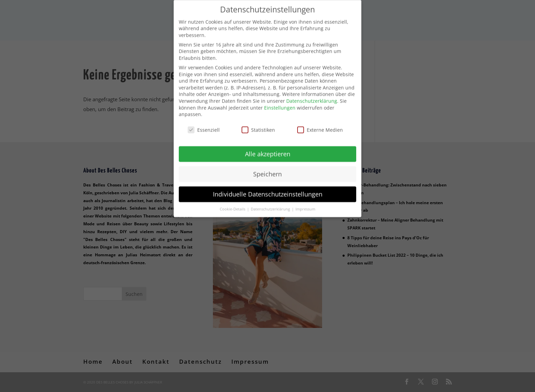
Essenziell (204, 125)
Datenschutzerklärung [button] (271, 205)
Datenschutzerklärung (312, 96)
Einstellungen (280, 103)
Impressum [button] (305, 205)
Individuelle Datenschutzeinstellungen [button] (268, 190)
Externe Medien (320, 125)
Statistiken (258, 125)
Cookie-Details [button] (233, 205)
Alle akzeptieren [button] (268, 149)
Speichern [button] (267, 169)
